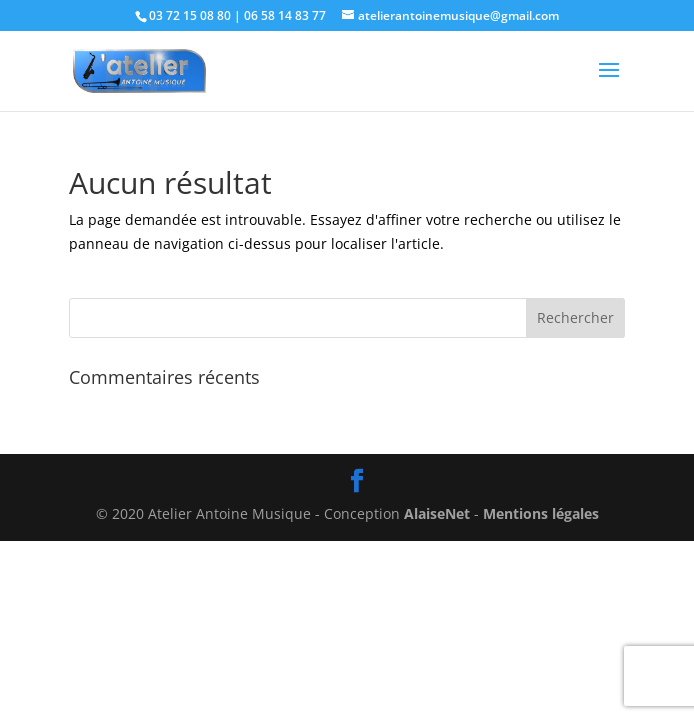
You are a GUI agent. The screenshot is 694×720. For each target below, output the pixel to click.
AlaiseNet (437, 513)
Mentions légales (541, 513)
